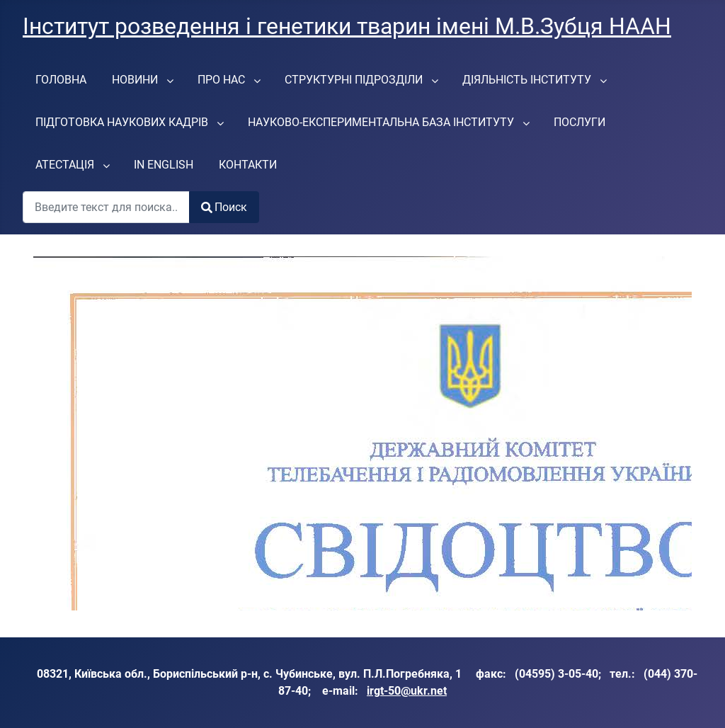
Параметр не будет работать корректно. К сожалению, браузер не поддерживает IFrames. (362, 433)
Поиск (224, 207)
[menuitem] (61, 79)
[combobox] (106, 207)
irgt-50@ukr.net (407, 691)
